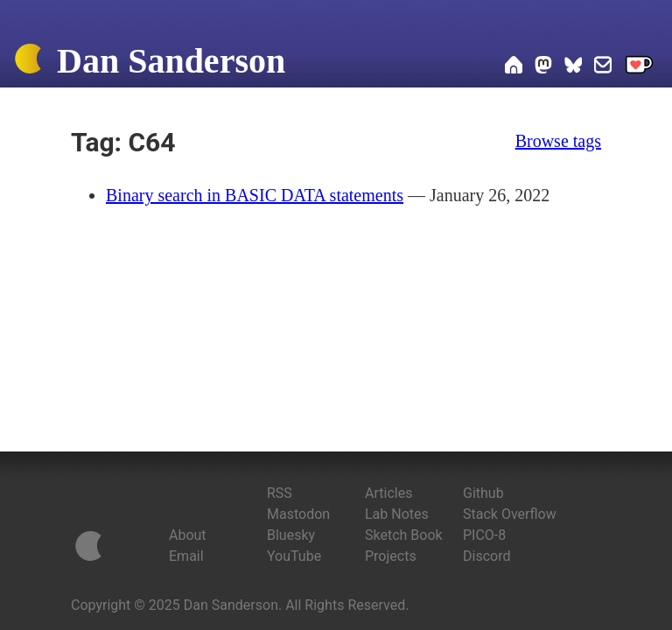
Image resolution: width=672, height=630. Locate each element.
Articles (388, 493)
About (188, 535)
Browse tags (558, 141)
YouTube (294, 556)
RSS (280, 493)
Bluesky (291, 535)
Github (483, 493)
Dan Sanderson (171, 61)
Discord (486, 556)
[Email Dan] (603, 67)
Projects (391, 556)
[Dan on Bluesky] (573, 67)
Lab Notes (397, 514)
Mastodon (298, 514)
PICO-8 (484, 535)
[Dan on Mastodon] (543, 67)
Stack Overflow (510, 514)
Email (186, 556)
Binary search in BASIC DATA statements (255, 195)
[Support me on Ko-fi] (639, 67)
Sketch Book (404, 535)
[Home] (28, 62)
